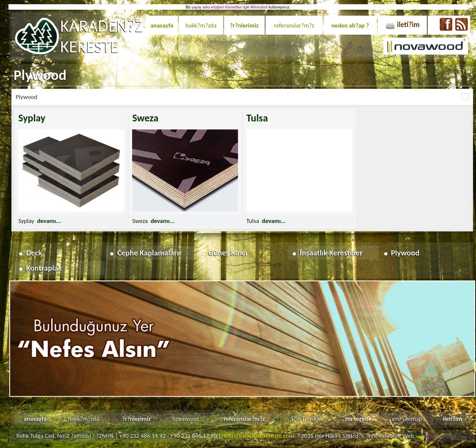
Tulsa (257, 118)
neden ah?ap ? (350, 25)
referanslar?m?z (294, 25)
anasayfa (162, 25)
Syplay (32, 118)
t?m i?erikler (307, 419)
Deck (34, 253)
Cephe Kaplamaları (148, 253)
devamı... (49, 221)
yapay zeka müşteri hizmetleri (217, 7)
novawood (185, 419)
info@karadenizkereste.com (259, 436)
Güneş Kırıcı (228, 253)
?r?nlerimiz (244, 25)
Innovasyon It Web (418, 436)
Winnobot (259, 7)
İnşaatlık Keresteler (331, 253)
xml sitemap (407, 419)
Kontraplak (44, 268)
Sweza (145, 118)
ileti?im (408, 25)
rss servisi (358, 419)
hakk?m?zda (201, 25)
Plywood (405, 253)
